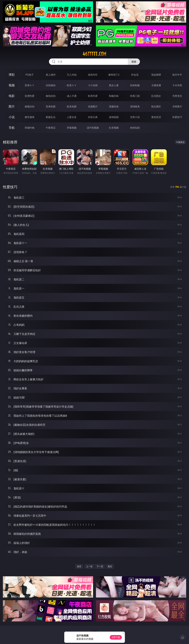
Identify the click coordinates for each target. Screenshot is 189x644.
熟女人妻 (114, 85)
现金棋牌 (156, 75)
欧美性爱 (93, 96)
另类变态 (177, 96)
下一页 (100, 566)
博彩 (12, 75)
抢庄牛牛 (177, 75)
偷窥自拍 (30, 106)
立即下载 (116, 637)
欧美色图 (72, 106)
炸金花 (135, 75)
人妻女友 (72, 117)
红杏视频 (114, 128)
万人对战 (72, 75)
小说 (12, 117)
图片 (12, 106)
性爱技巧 (177, 117)
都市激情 (30, 117)
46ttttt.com (94, 54)
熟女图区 (156, 106)
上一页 (89, 566)
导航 (12, 128)
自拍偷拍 (51, 85)
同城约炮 (30, 128)
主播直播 (156, 85)
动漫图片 (93, 106)
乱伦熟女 (156, 96)
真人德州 (51, 75)
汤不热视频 (93, 128)
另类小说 (135, 117)
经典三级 (135, 96)
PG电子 (29, 75)
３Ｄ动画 (93, 85)
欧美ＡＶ (72, 85)
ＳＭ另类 (177, 85)
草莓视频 (72, 128)
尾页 (110, 566)
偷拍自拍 (51, 96)
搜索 (134, 62)
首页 (79, 566)
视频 (12, 85)
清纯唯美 (135, 106)
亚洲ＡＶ (30, 85)
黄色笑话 (156, 117)
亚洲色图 (51, 106)
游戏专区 (93, 75)
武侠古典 (93, 117)
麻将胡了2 (114, 75)
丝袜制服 (135, 85)
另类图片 (177, 106)
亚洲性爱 (30, 96)
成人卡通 (72, 96)
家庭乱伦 (51, 117)
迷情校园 (114, 117)
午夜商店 (51, 128)
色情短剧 (135, 128)
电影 (12, 96)
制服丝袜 (114, 96)
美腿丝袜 (114, 106)
